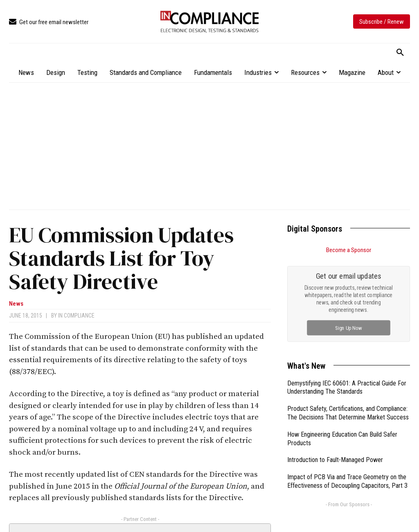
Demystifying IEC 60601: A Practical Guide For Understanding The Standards (347, 388)
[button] (400, 53)
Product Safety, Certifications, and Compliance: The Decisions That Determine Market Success (348, 413)
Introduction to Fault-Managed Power (335, 460)
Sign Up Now (349, 328)
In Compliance (76, 316)
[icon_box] (49, 22)
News (16, 304)
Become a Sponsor (349, 250)
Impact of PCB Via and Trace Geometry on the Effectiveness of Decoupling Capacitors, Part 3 (347, 481)
